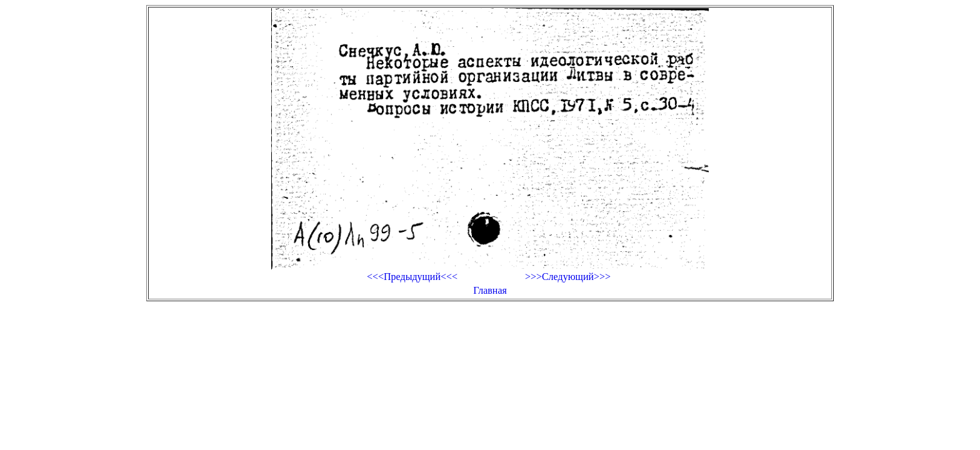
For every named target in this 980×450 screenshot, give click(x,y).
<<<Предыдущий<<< (412, 277)
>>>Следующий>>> (568, 277)
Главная (490, 290)
